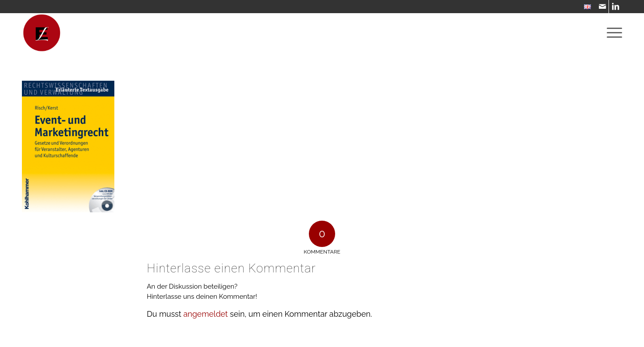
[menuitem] (585, 7)
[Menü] (612, 33)
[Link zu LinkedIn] (616, 7)
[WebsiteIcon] (42, 33)
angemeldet (205, 314)
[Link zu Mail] (602, 7)
